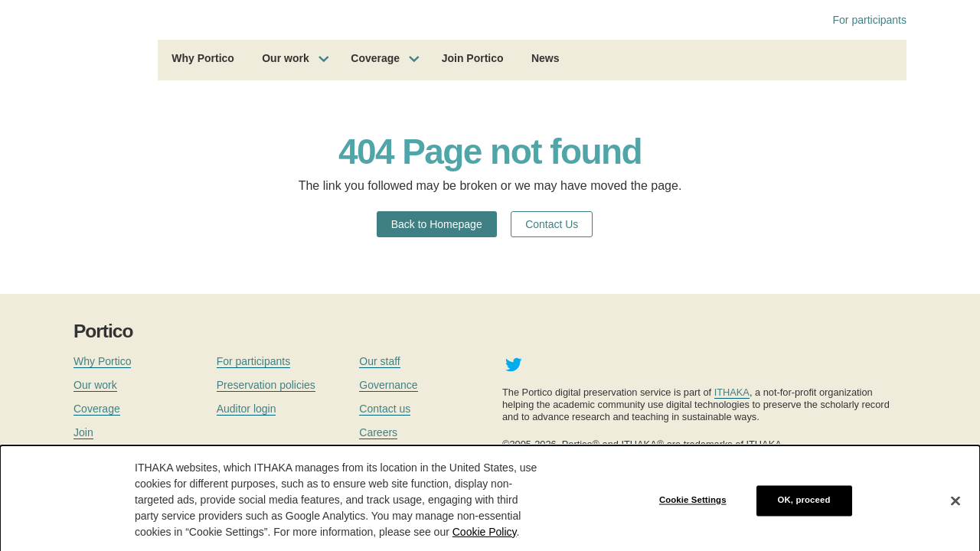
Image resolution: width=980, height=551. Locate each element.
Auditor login (247, 409)
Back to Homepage (437, 224)
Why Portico (203, 58)
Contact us (385, 409)
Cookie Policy (485, 538)
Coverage (375, 58)
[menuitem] (203, 60)
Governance (388, 385)
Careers (378, 432)
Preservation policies (266, 385)
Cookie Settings (693, 507)
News (546, 58)
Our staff (379, 361)
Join (83, 432)
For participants (870, 20)
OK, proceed (804, 507)
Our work (285, 58)
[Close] (955, 507)
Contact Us (552, 224)
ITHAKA (732, 392)
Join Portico (473, 58)
